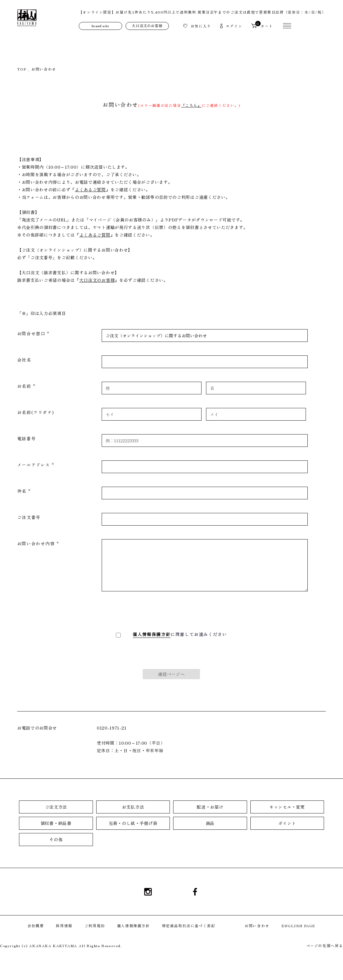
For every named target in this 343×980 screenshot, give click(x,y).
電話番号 (27, 439)
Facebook (195, 892)
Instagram (148, 892)
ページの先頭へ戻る (325, 945)
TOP (22, 69)
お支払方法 (133, 807)
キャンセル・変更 (287, 807)
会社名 (24, 360)
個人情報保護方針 (152, 634)
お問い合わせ (257, 926)
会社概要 (36, 926)
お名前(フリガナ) (36, 412)
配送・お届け (210, 807)
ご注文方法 (56, 807)
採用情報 (64, 926)
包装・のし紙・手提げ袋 (133, 823)
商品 (210, 823)
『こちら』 (192, 105)
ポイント (287, 823)
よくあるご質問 (90, 189)
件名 (22, 491)
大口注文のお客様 (147, 25)
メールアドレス (34, 465)
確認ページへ (171, 674)
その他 (56, 839)
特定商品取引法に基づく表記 (189, 926)
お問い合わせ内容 (36, 544)
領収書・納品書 (56, 823)
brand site (100, 25)
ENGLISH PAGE (299, 926)
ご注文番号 (29, 517)
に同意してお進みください (171, 635)
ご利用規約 (95, 926)
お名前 (24, 386)
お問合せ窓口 (31, 334)
